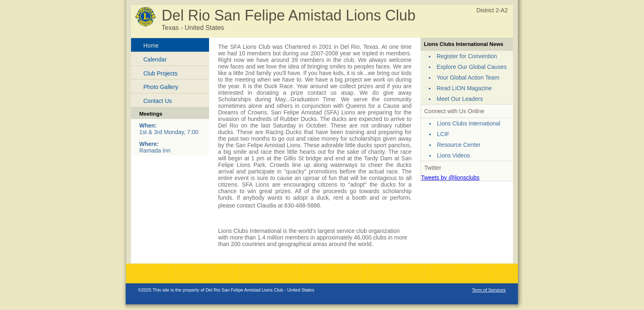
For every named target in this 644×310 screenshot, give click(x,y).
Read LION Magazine (464, 88)
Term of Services (489, 290)
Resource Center (459, 145)
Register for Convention (467, 56)
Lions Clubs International (469, 123)
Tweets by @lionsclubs (450, 178)
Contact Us (158, 101)
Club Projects (160, 73)
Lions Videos (453, 155)
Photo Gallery (161, 87)
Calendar (155, 59)
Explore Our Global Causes (471, 67)
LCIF (443, 134)
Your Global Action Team (468, 77)
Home (151, 46)
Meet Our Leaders (460, 99)
